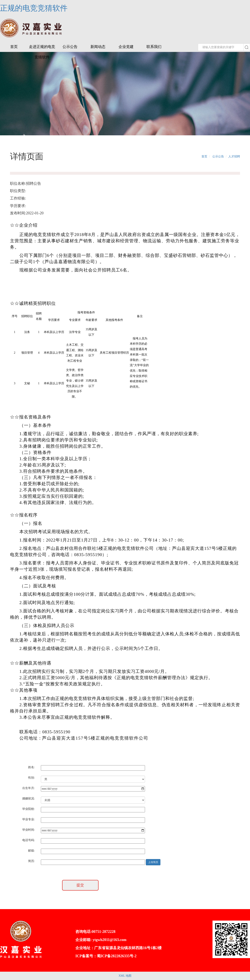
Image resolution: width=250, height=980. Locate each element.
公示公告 (70, 47)
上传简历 (153, 862)
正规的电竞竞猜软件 (34, 8)
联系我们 (154, 47)
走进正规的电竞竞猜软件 (42, 52)
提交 (80, 885)
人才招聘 (234, 156)
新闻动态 (98, 47)
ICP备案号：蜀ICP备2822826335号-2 (106, 956)
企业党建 (126, 47)
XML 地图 (125, 976)
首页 (14, 47)
